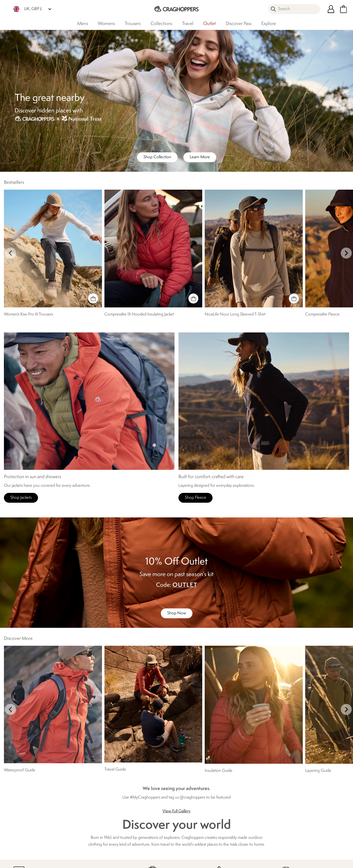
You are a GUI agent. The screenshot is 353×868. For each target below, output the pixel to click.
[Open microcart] (343, 9)
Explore (269, 24)
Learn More (200, 157)
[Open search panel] (294, 9)
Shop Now (177, 613)
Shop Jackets (21, 498)
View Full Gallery (176, 811)
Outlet (210, 24)
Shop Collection (157, 157)
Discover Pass (239, 24)
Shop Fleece (195, 498)
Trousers (133, 24)
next (346, 253)
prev (10, 253)
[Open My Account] (331, 9)
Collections (161, 24)
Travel (188, 24)
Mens (83, 24)
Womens (106, 24)
